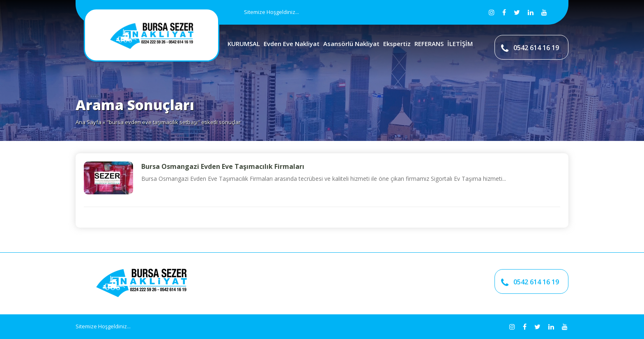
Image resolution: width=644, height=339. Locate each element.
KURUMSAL (244, 44)
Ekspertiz (397, 44)
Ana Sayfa (89, 122)
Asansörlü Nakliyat (351, 44)
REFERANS (429, 44)
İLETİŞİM (460, 44)
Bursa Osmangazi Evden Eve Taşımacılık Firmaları (223, 166)
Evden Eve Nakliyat (292, 44)
